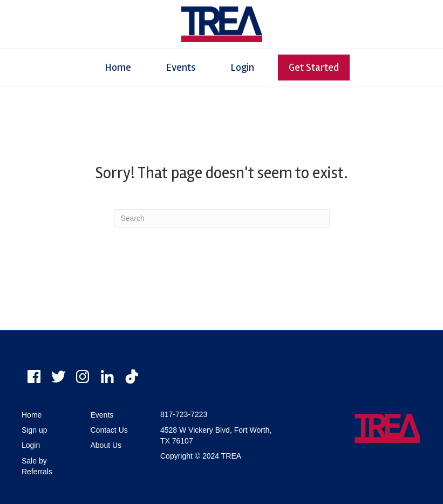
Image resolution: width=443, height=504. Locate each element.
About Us (106, 445)
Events (181, 67)
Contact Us (109, 430)
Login (242, 67)
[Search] (222, 218)
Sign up (34, 430)
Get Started (314, 67)
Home (118, 67)
